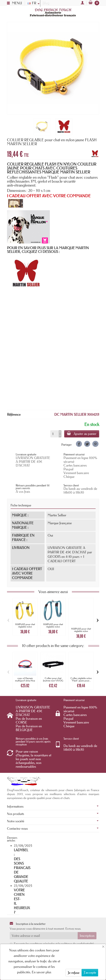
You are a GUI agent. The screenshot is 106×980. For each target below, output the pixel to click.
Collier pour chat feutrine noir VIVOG (53, 679)
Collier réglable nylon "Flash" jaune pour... (81, 679)
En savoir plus (41, 972)
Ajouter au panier (82, 434)
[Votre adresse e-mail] (44, 936)
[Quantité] (55, 434)
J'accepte (90, 972)
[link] (79, 444)
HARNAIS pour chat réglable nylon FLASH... (25, 627)
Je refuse (74, 973)
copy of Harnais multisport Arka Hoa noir (25, 681)
